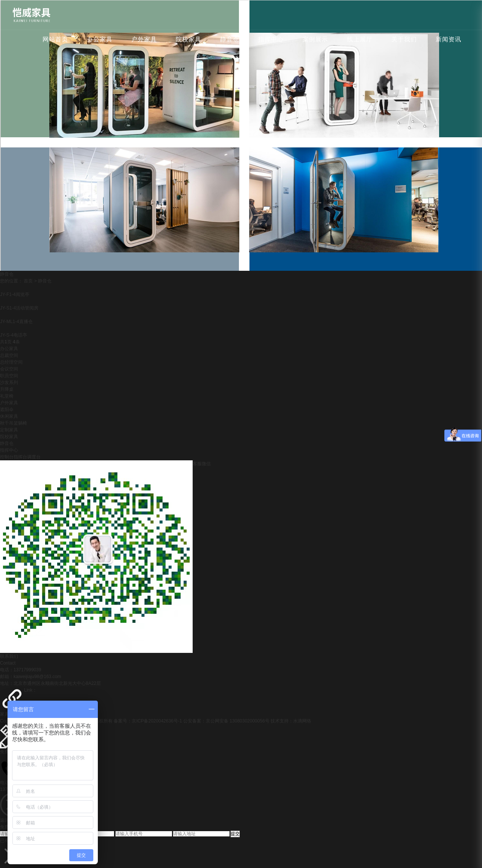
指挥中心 (271, 39)
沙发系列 (9, 382)
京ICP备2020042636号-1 (157, 721)
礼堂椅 (7, 396)
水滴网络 (302, 721)
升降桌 (7, 389)
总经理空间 (11, 362)
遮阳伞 (7, 410)
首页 (28, 281)
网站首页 (55, 39)
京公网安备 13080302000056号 (238, 721)
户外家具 (144, 39)
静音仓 (230, 39)
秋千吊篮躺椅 (14, 423)
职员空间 (9, 376)
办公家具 (100, 39)
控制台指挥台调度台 (20, 457)
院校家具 (189, 39)
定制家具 (9, 430)
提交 (235, 834)
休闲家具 (9, 416)
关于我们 (404, 39)
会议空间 (9, 369)
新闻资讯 (449, 39)
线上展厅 (360, 39)
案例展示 (315, 39)
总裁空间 (9, 355)
